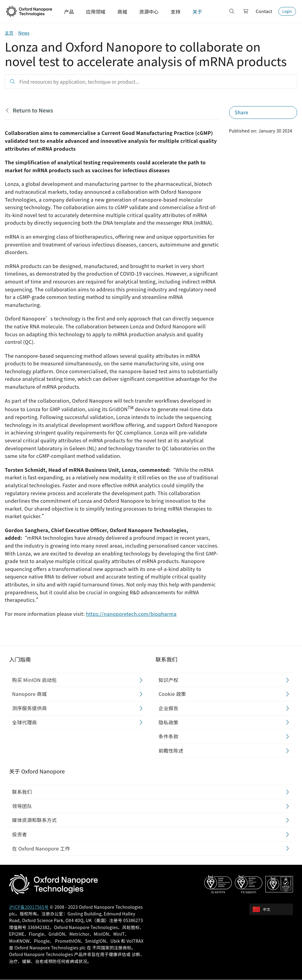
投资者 (20, 834)
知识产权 (169, 680)
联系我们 (22, 792)
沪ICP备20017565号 (29, 907)
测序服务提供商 (30, 708)
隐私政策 (169, 722)
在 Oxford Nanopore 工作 (41, 848)
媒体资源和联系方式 (34, 820)
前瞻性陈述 (171, 750)
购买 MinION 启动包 (34, 680)
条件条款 (169, 737)
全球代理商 (25, 722)
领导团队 (22, 806)
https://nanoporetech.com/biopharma (131, 614)
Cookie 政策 (172, 694)
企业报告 (169, 708)
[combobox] (273, 909)
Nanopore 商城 (29, 694)
